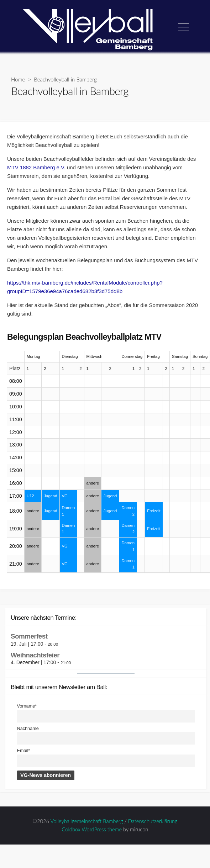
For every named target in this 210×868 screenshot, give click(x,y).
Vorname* (27, 706)
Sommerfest (29, 636)
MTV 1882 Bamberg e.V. (37, 167)
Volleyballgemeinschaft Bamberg (87, 821)
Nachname (28, 729)
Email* (24, 751)
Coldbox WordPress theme (92, 829)
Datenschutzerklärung (153, 821)
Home (18, 79)
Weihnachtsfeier (35, 655)
